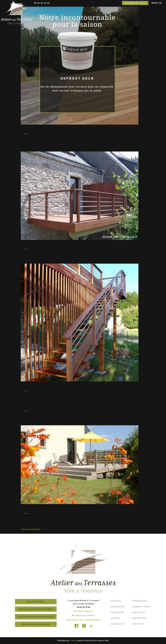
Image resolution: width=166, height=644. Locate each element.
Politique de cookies (87, 616)
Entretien (139, 618)
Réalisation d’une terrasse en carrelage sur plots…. (61, 407)
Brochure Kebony (40, 602)
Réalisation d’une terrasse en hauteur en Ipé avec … (62, 245)
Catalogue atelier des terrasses (40, 609)
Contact (138, 624)
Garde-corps (142, 607)
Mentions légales (87, 611)
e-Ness (26, 134)
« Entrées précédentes (31, 529)
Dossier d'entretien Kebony (40, 624)
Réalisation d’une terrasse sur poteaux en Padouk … (62, 509)
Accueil (116, 601)
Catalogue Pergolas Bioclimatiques (40, 617)
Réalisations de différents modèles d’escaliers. (57, 386)
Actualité (118, 624)
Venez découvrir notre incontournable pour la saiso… (62, 130)
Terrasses (140, 601)
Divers (116, 618)
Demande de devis (135, 3)
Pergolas (118, 612)
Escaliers (118, 607)
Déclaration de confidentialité (87, 620)
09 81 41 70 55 (42, 3)
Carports (139, 612)
